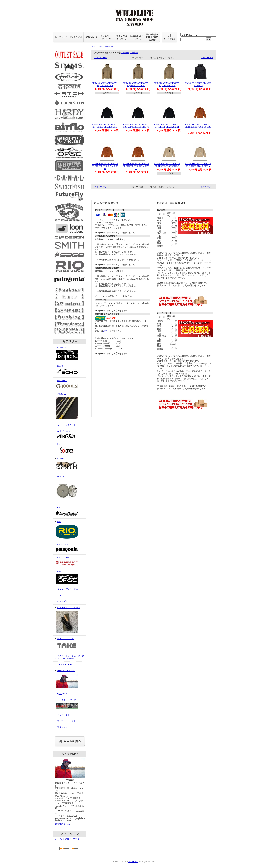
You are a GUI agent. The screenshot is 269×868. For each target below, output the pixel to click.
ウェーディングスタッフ (70, 620)
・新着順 (134, 53)
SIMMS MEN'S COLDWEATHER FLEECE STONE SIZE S (167, 165)
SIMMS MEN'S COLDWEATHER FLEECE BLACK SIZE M (136, 126)
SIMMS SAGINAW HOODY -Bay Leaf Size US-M (136, 84)
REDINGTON (70, 561)
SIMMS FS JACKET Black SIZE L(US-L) (198, 84)
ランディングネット (67, 425)
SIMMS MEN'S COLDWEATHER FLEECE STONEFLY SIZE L (136, 166)
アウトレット (63, 715)
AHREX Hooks (70, 435)
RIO (70, 530)
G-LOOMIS (70, 384)
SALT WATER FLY (66, 664)
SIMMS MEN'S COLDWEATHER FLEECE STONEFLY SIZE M (105, 166)
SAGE (70, 512)
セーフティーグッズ (70, 704)
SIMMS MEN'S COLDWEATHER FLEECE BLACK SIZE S (105, 126)
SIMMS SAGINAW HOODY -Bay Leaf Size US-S (105, 84)
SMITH (70, 465)
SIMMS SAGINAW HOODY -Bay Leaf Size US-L (167, 84)
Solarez (70, 448)
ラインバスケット (70, 644)
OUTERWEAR (107, 46)
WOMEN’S (62, 694)
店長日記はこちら (63, 824)
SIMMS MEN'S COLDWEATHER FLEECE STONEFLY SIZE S (198, 127)
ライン (60, 595)
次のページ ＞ (207, 58)
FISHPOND (70, 354)
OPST (70, 577)
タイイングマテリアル (68, 589)
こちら (106, 331)
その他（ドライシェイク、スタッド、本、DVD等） (69, 657)
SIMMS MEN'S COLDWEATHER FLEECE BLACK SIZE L (167, 126)
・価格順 (125, 53)
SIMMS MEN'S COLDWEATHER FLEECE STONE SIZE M (198, 165)
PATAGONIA (70, 548)
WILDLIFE (133, 861)
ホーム (95, 46)
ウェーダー (62, 601)
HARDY (70, 489)
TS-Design (70, 406)
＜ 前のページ (100, 58)
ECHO (70, 370)
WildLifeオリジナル (70, 679)
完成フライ (62, 727)
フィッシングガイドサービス (68, 839)
